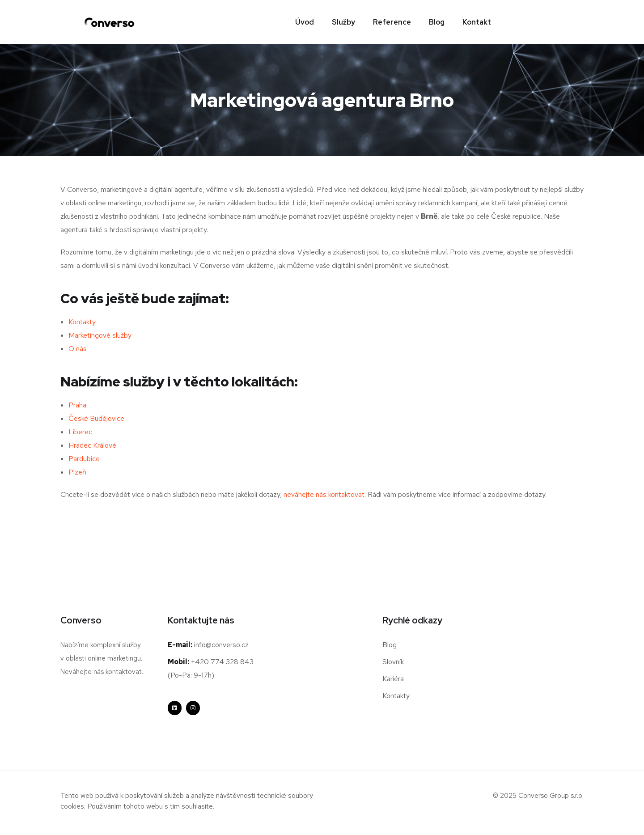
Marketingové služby (100, 336)
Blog (437, 22)
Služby (343, 22)
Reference (392, 22)
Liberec (80, 432)
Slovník (393, 662)
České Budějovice (96, 419)
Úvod (305, 22)
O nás (78, 349)
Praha (77, 405)
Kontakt (477, 22)
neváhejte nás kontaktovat (324, 495)
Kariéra (393, 679)
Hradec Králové (92, 446)
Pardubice (84, 459)
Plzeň (77, 473)
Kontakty (82, 322)
